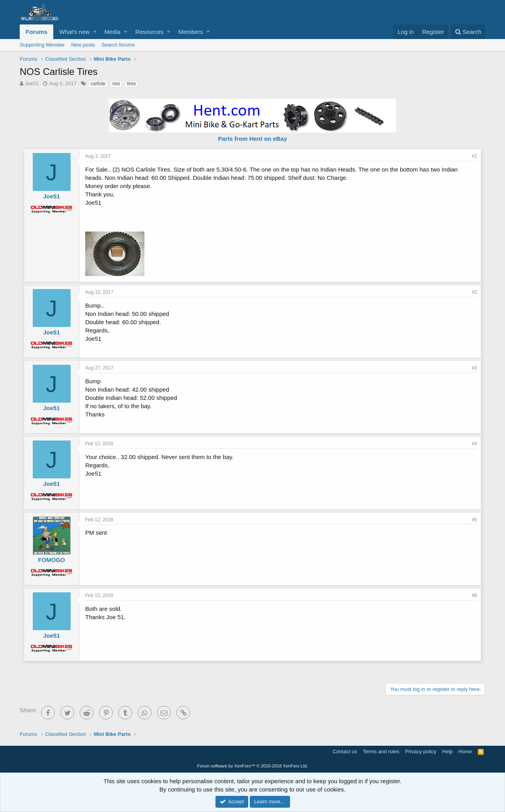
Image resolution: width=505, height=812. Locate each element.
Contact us (345, 751)
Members (191, 32)
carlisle (98, 84)
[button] (95, 32)
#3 (474, 368)
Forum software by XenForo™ (253, 766)
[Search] (468, 32)
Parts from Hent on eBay (252, 139)
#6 (474, 595)
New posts (83, 45)
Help (448, 751)
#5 (474, 520)
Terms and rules (381, 751)
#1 (474, 156)
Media (113, 32)
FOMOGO (51, 560)
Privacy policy (421, 751)
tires (132, 84)
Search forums (118, 45)
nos (116, 84)
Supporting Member (42, 45)
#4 (474, 444)
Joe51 (32, 83)
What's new (74, 32)
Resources (150, 32)
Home (465, 751)
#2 (474, 292)
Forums (36, 32)
